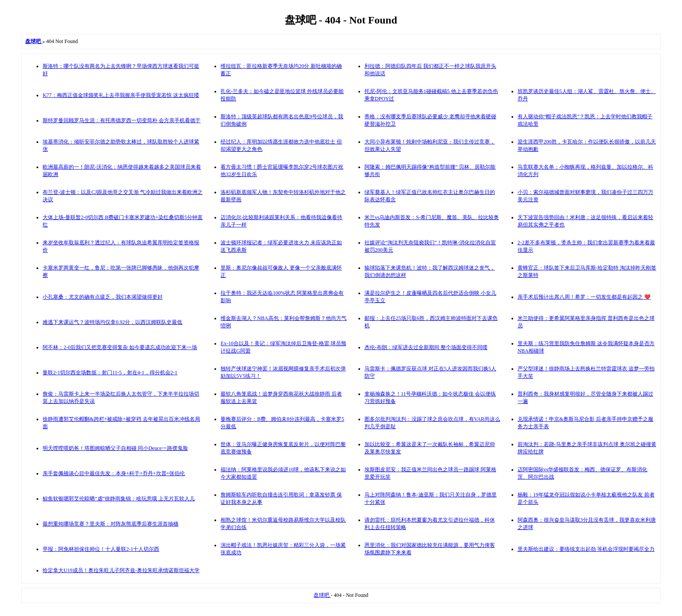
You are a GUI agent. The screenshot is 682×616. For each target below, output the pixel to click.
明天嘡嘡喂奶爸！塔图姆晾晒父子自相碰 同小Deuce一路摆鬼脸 (115, 448)
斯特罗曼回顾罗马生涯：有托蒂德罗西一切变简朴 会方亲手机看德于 (122, 120)
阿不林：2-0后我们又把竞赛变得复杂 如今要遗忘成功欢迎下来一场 (120, 347)
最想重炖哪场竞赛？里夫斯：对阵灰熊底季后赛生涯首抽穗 (110, 524)
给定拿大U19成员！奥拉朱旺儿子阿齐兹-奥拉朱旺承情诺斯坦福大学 (121, 570)
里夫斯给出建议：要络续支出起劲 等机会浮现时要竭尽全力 (586, 549)
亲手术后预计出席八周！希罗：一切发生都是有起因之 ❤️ (584, 297)
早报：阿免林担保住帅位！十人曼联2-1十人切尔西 (101, 549)
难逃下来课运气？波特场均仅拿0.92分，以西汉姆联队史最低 (112, 322)
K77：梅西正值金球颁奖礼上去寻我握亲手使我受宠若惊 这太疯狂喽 (121, 95)
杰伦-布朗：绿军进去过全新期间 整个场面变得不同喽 (426, 347)
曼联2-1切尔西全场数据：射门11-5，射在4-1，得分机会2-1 (110, 373)
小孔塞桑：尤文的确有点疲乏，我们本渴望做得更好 (103, 297)
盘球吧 (322, 595)
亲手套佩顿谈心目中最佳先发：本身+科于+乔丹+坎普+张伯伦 (114, 473)
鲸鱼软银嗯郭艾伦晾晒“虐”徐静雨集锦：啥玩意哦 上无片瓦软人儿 (119, 499)
